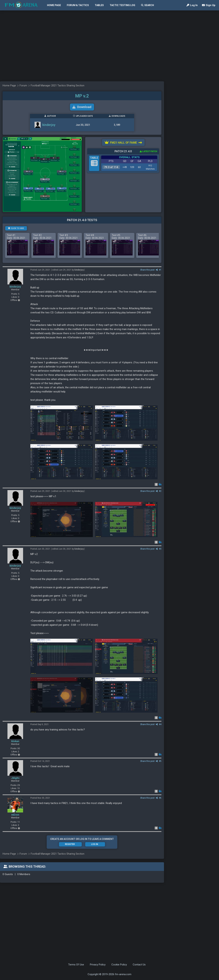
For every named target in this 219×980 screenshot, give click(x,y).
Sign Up (209, 5)
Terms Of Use (76, 965)
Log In (192, 5)
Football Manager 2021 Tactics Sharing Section (58, 854)
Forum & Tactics (78, 5)
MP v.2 (82, 96)
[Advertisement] (33, 70)
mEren (15, 815)
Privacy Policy (98, 965)
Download (82, 107)
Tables (99, 5)
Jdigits (15, 778)
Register (70, 844)
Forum (23, 854)
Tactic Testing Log (122, 5)
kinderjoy (15, 287)
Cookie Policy (119, 965)
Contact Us (139, 965)
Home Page (54, 5)
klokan (15, 741)
